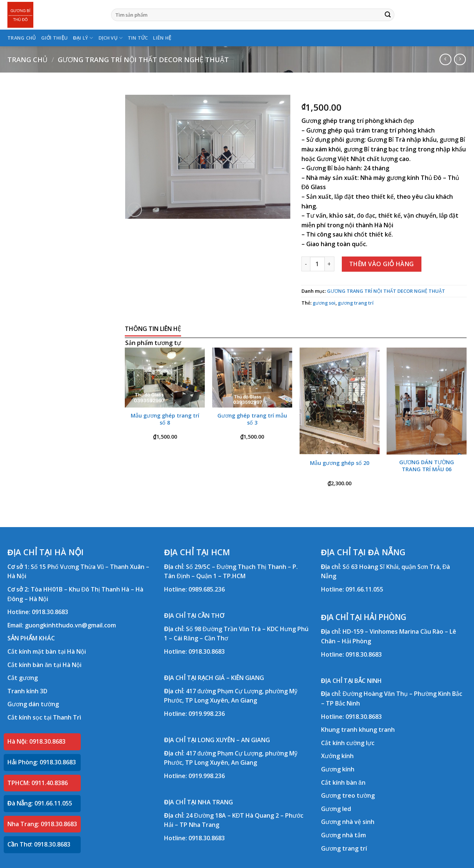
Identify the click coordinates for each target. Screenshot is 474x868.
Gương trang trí (344, 848)
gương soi (324, 303)
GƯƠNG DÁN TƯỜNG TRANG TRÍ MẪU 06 (427, 466)
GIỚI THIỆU (55, 38)
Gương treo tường (348, 795)
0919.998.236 (207, 714)
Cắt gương (23, 678)
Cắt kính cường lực (348, 743)
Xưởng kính (337, 756)
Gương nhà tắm (343, 835)
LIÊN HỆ (162, 38)
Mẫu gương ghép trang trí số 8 (165, 419)
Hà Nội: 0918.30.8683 (36, 741)
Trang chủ (27, 59)
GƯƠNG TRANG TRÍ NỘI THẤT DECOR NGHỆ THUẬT (143, 59)
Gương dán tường (33, 704)
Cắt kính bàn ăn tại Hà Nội (44, 665)
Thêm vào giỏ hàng (382, 264)
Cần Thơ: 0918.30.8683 (39, 844)
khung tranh (377, 730)
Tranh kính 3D (27, 691)
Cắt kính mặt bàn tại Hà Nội (47, 651)
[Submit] (388, 15)
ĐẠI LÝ (83, 38)
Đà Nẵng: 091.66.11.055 (40, 803)
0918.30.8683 (50, 612)
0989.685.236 (207, 589)
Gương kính (338, 769)
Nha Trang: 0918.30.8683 (42, 824)
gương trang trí (356, 303)
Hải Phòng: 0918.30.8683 (42, 762)
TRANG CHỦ (22, 38)
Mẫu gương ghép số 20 (340, 463)
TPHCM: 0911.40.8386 (38, 783)
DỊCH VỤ (111, 38)
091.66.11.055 (364, 589)
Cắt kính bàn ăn (343, 782)
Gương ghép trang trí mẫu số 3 (252, 419)
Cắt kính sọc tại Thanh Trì (44, 717)
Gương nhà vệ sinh (348, 822)
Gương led (336, 809)
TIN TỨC (138, 38)
